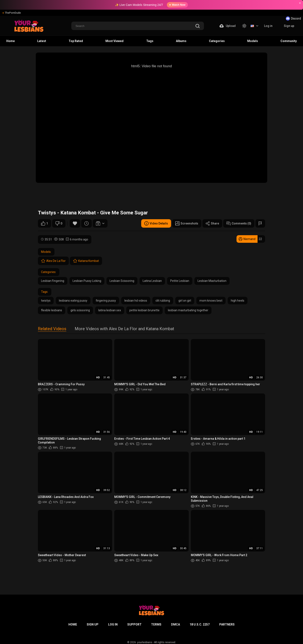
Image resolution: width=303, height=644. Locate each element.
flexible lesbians (52, 310)
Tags (150, 41)
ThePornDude (11, 13)
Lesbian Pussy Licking (87, 281)
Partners (227, 624)
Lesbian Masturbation (212, 281)
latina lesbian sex (110, 310)
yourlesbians (145, 642)
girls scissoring (80, 310)
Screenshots (187, 223)
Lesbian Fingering (53, 281)
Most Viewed (114, 41)
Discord (293, 18)
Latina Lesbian (152, 281)
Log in (268, 26)
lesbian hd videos (136, 301)
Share (212, 223)
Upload (228, 26)
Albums (181, 41)
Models (253, 41)
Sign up (289, 26)
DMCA (175, 624)
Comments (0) (239, 223)
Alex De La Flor (53, 261)
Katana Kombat (86, 261)
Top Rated (76, 41)
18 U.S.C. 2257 (200, 624)
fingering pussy (106, 301)
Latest (42, 41)
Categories (217, 41)
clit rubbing (163, 301)
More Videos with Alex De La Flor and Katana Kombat (124, 329)
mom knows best (211, 301)
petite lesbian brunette (144, 310)
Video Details (156, 223)
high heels (238, 301)
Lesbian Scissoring (122, 281)
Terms (156, 624)
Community (289, 41)
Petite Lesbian (180, 281)
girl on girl (185, 301)
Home (11, 41)
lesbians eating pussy (73, 301)
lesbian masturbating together (188, 310)
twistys (46, 301)
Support (134, 624)
